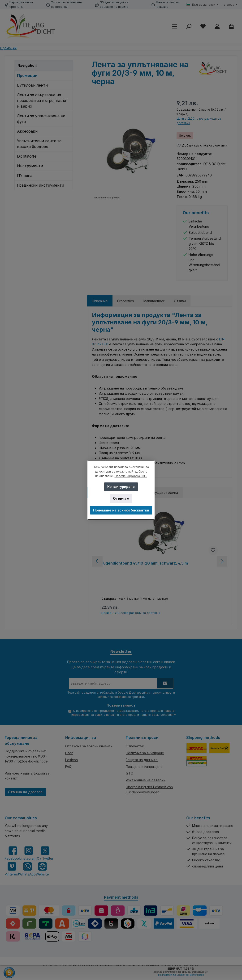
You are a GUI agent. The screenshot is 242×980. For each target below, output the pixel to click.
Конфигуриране (121, 487)
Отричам (121, 498)
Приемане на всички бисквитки (121, 510)
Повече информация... (131, 476)
